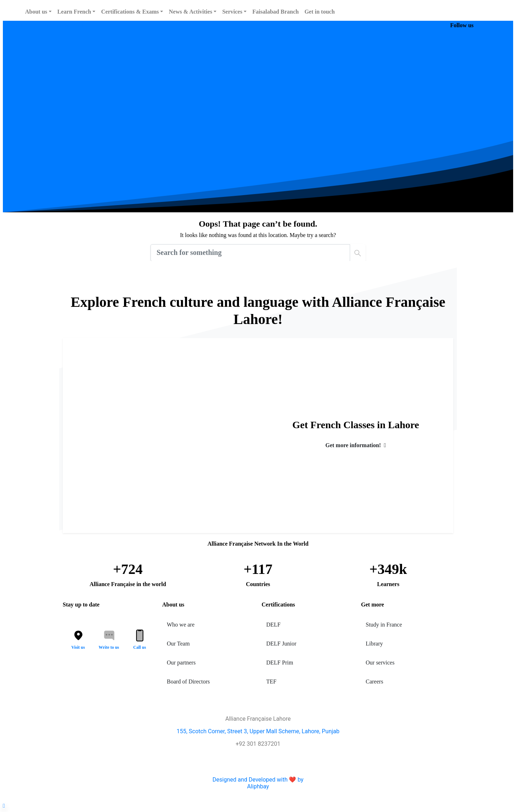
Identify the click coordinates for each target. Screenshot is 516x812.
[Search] (250, 253)
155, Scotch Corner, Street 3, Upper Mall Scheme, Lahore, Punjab (258, 731)
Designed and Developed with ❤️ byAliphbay (258, 783)
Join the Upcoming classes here (47, 25)
